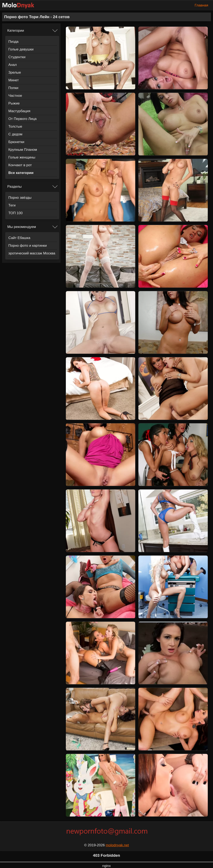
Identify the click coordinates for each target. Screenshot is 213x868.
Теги (12, 205)
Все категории (21, 173)
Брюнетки (16, 142)
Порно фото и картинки (28, 246)
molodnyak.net (117, 845)
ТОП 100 (15, 213)
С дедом (15, 134)
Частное (15, 96)
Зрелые (15, 72)
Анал (13, 65)
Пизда (13, 42)
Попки (13, 88)
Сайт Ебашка (19, 238)
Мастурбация (19, 111)
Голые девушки (21, 49)
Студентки (17, 57)
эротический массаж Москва (32, 253)
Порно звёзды (20, 198)
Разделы (14, 187)
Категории (16, 31)
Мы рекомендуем (22, 227)
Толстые (15, 126)
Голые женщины (22, 157)
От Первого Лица (22, 119)
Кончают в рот (20, 165)
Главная (201, 5)
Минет (14, 80)
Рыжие (14, 103)
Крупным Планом (23, 150)
